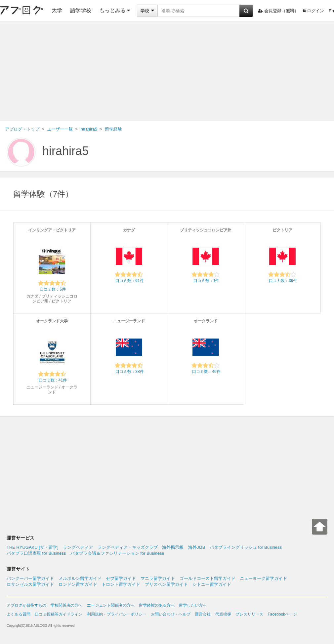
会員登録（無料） (278, 11)
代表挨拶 (223, 614)
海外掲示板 (173, 547)
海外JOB (197, 547)
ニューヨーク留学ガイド (263, 578)
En (331, 11)
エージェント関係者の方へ (111, 605)
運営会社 (203, 614)
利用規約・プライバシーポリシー (117, 614)
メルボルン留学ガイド (80, 578)
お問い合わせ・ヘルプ (171, 614)
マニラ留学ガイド (158, 578)
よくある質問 (19, 614)
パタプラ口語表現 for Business (36, 553)
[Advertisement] (167, 71)
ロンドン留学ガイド (78, 584)
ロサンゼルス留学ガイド (30, 584)
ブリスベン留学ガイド (166, 584)
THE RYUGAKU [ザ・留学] (33, 547)
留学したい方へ (193, 605)
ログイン (313, 11)
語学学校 (81, 10)
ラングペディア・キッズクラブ (128, 547)
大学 (57, 10)
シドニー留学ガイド (212, 584)
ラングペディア (78, 547)
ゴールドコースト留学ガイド (208, 578)
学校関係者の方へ (66, 605)
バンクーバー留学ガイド (30, 578)
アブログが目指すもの (26, 605)
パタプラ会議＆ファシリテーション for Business (117, 553)
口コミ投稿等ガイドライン (59, 614)
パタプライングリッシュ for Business (246, 547)
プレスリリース (249, 614)
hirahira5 (65, 151)
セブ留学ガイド (121, 578)
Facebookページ (282, 614)
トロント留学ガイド (121, 584)
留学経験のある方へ (157, 605)
